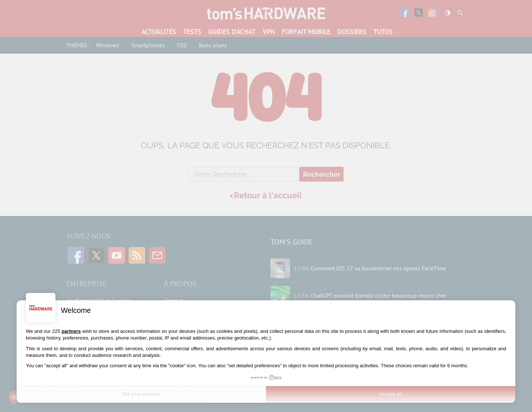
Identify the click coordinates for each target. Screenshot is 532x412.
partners (71, 331)
